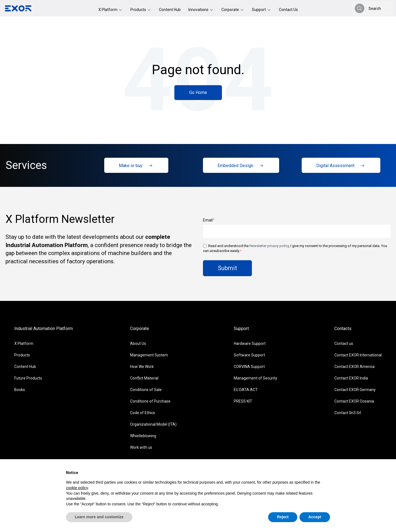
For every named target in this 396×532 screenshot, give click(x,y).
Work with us (141, 447)
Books (20, 390)
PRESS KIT (243, 401)
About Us (138, 343)
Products (139, 10)
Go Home (198, 92)
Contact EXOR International (358, 355)
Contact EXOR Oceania (354, 401)
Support (259, 10)
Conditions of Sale (146, 390)
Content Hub (170, 10)
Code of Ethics (143, 413)
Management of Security (255, 378)
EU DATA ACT (246, 390)
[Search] (360, 8)
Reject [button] (283, 517)
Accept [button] (315, 517)
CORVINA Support (249, 367)
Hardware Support (250, 343)
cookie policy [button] (77, 488)
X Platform (108, 10)
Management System (149, 355)
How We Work (142, 367)
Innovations (199, 10)
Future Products (28, 378)
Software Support (249, 355)
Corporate (231, 10)
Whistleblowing (143, 436)
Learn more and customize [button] (99, 517)
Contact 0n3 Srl (348, 413)
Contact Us (288, 10)
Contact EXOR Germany (355, 390)
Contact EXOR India (351, 378)
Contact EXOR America (354, 367)
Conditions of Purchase (150, 401)
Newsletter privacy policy (269, 246)
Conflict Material (144, 378)
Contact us (344, 343)
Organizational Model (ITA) (153, 424)
